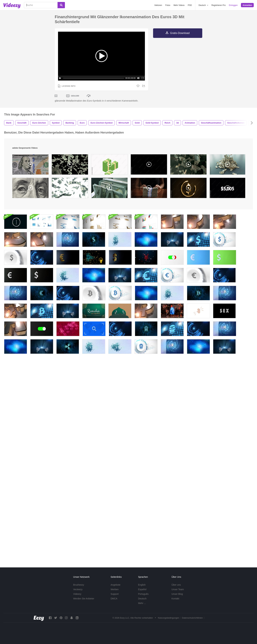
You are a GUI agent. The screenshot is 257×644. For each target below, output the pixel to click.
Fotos (168, 5)
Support (115, 594)
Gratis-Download (180, 33)
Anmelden (247, 5)
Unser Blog (177, 594)
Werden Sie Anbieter (84, 599)
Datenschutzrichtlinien (192, 618)
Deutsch (142, 599)
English (142, 585)
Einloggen (233, 5)
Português (143, 594)
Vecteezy (78, 589)
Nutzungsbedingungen (168, 618)
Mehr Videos (179, 5)
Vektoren (158, 5)
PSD (190, 5)
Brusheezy (79, 585)
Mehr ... (142, 603)
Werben (115, 589)
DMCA (114, 599)
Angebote (116, 585)
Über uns (176, 585)
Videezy (77, 594)
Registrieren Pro (219, 5)
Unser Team (178, 589)
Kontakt (175, 599)
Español (142, 589)
